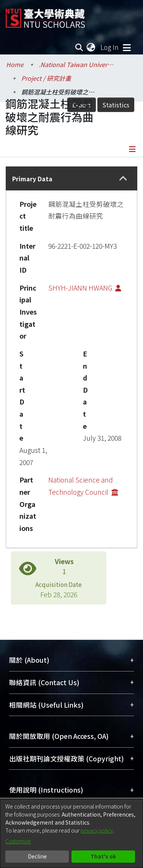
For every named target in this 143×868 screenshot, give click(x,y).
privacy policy (97, 830)
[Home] (45, 15)
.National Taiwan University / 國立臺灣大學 (77, 64)
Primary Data (32, 179)
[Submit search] (79, 47)
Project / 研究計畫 (46, 78)
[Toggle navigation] (127, 47)
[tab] (71, 178)
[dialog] (71, 833)
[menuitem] (91, 47)
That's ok (103, 856)
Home (15, 64)
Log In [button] (110, 47)
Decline (37, 856)
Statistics (116, 105)
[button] (123, 179)
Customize (18, 841)
